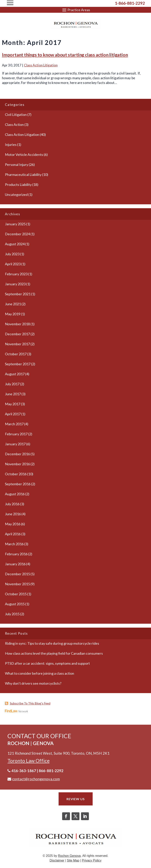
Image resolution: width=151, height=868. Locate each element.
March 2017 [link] (14, 424)
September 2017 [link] (18, 364)
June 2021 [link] (13, 304)
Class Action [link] (14, 125)
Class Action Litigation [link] (41, 65)
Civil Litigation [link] (16, 115)
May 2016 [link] (13, 524)
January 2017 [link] (15, 444)
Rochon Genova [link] (69, 856)
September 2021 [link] (18, 294)
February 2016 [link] (16, 554)
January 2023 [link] (15, 284)
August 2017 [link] (15, 374)
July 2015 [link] (12, 614)
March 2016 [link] (14, 544)
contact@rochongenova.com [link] (36, 779)
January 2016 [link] (15, 564)
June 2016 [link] (13, 514)
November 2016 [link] (17, 464)
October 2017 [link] (16, 354)
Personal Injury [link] (17, 165)
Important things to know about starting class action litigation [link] (65, 55)
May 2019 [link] (13, 314)
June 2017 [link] (13, 394)
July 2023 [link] (12, 254)
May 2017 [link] (13, 404)
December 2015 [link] (17, 574)
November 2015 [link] (17, 584)
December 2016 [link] (17, 454)
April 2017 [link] (13, 414)
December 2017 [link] (17, 334)
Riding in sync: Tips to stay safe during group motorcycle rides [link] (52, 643)
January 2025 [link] (15, 224)
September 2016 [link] (18, 484)
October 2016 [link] (16, 474)
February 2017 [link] (16, 434)
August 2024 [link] (15, 244)
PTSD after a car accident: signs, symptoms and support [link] (47, 663)
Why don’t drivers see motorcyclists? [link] (33, 683)
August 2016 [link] (15, 494)
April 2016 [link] (13, 534)
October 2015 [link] (16, 594)
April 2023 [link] (13, 264)
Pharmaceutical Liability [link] (23, 175)
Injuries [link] (11, 145)
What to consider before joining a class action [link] (40, 673)
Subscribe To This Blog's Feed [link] (30, 703)
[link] (76, 24)
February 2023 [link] (16, 274)
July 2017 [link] (12, 384)
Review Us (76, 799)
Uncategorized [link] (16, 195)
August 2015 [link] (15, 604)
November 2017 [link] (17, 344)
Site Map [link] (73, 860)
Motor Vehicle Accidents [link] (24, 155)
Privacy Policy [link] (92, 860)
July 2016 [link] (12, 504)
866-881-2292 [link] (51, 771)
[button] (75, 10)
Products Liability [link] (18, 185)
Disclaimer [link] (57, 860)
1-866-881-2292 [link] (130, 3)
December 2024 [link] (17, 234)
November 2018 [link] (17, 324)
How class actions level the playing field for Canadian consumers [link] (54, 653)
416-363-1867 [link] (24, 771)
